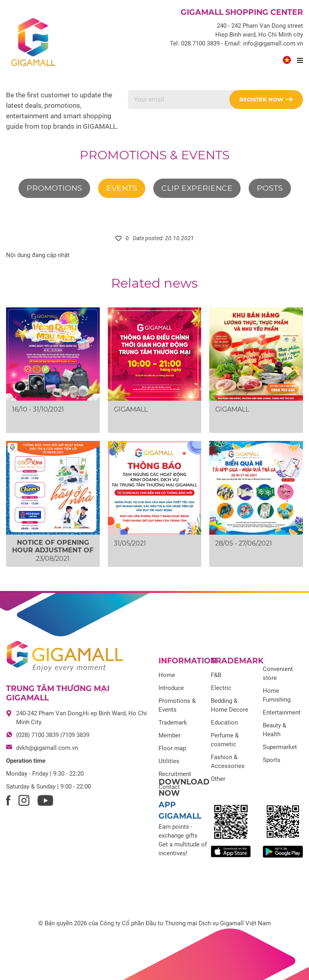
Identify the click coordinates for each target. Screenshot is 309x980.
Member (170, 735)
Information (187, 661)
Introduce (171, 688)
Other (218, 779)
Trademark (173, 723)
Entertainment (282, 712)
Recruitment (175, 774)
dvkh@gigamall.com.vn (47, 748)
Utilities (169, 761)
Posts (270, 188)
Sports (272, 760)
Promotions (54, 188)
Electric (221, 688)
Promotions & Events (154, 155)
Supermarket (280, 747)
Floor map (172, 748)
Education (224, 723)
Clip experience (197, 188)
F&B (216, 675)
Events (122, 188)
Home (167, 675)
